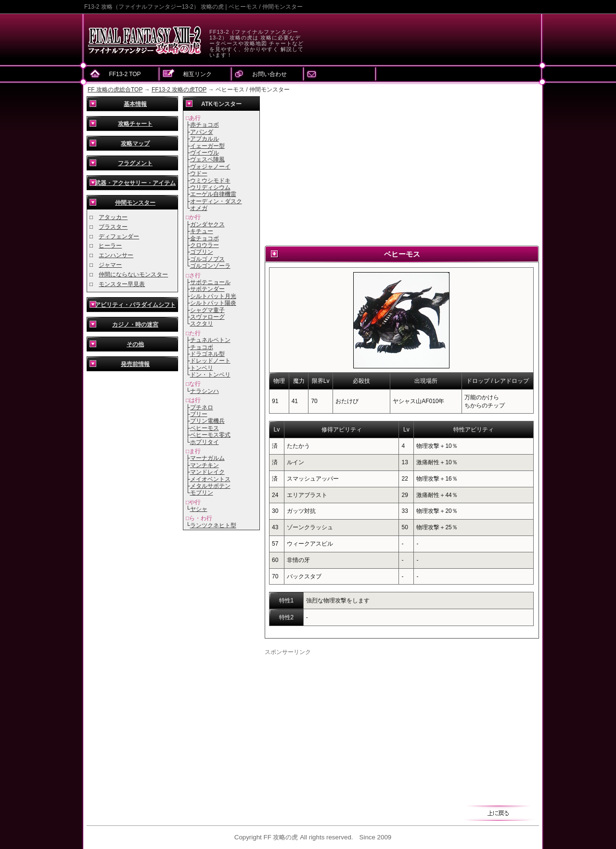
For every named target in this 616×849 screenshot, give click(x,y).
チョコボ (202, 347)
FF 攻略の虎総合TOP (115, 90)
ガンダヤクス (207, 224)
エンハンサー (116, 255)
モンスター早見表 (122, 284)
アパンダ (202, 132)
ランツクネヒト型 (213, 525)
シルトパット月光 (213, 296)
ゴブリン (202, 252)
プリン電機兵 (207, 421)
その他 (135, 344)
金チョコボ (205, 238)
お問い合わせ (269, 74)
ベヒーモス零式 (210, 435)
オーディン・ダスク (216, 201)
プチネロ (202, 407)
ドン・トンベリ (210, 375)
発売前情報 (135, 364)
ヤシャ (199, 509)
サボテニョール (210, 282)
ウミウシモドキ (210, 181)
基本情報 (135, 104)
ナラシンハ (205, 391)
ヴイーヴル (205, 153)
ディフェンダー (119, 236)
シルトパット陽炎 (213, 303)
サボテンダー (207, 289)
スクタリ (202, 324)
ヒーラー (110, 246)
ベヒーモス (205, 428)
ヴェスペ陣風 (207, 159)
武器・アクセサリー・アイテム (135, 183)
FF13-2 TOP (125, 74)
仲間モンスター (135, 203)
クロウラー (205, 245)
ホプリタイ (205, 442)
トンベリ (202, 368)
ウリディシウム (210, 187)
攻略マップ (135, 144)
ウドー (199, 173)
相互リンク (197, 74)
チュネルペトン (210, 340)
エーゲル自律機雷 (213, 194)
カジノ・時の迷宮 (135, 325)
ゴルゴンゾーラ (210, 266)
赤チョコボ (205, 125)
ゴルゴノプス (207, 259)
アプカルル (205, 139)
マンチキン (205, 465)
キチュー (202, 231)
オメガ (199, 208)
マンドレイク (207, 472)
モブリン (202, 493)
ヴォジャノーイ (210, 167)
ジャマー (110, 265)
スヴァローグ (207, 317)
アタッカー (113, 217)
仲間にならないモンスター (133, 274)
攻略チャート (135, 124)
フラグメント (135, 163)
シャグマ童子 (207, 310)
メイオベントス (210, 479)
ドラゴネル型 (207, 354)
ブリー (199, 414)
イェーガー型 (207, 146)
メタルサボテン (210, 486)
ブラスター (113, 227)
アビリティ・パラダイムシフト (135, 305)
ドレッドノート (210, 361)
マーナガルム (207, 458)
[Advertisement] (402, 169)
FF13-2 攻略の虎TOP (179, 90)
